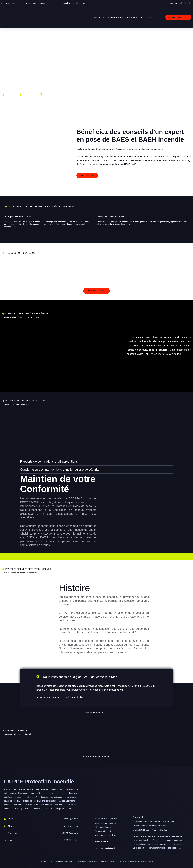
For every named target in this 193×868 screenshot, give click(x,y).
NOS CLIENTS (147, 17)
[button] (178, 17)
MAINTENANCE (132, 17)
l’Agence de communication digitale (141, 862)
